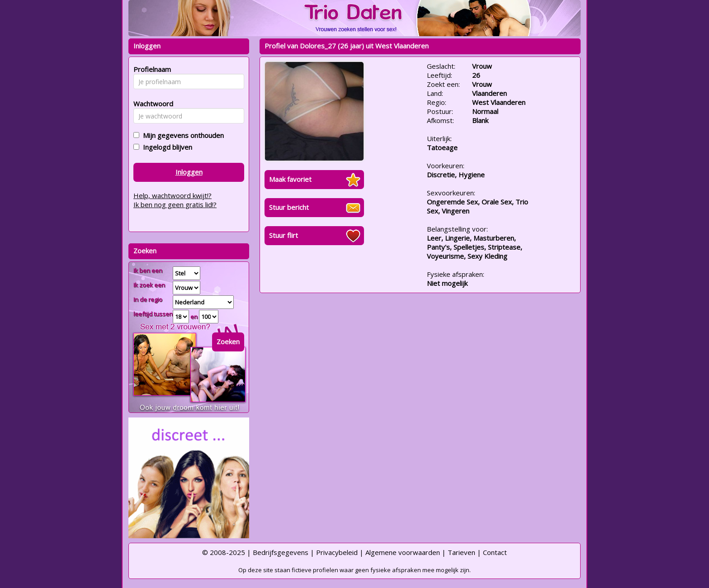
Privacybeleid (337, 552)
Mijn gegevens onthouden (182, 135)
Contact (495, 552)
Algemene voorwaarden (403, 552)
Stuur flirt (284, 235)
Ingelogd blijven (166, 147)
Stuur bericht (289, 207)
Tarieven (461, 552)
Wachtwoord (151, 104)
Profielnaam (151, 69)
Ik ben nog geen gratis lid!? (175, 204)
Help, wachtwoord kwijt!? (173, 195)
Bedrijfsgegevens (281, 552)
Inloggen (189, 172)
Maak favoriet (290, 179)
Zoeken (228, 341)
